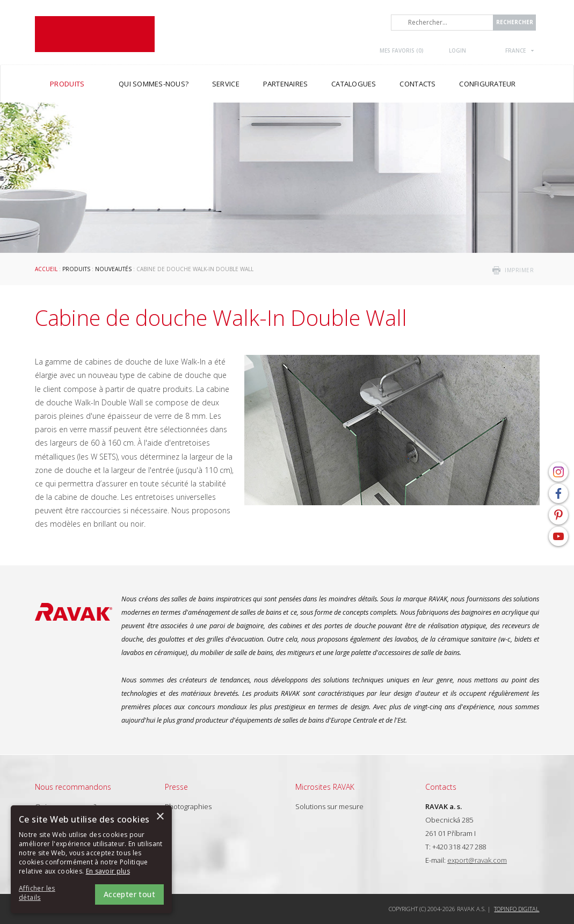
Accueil (46, 269)
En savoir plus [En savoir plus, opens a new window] (108, 871)
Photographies (188, 806)
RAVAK (95, 34)
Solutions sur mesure (329, 806)
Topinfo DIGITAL (517, 909)
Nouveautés (113, 269)
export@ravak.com (477, 860)
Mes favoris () (402, 50)
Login (457, 50)
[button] (48, 893)
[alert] (91, 859)
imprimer (519, 270)
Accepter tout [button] (129, 894)
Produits (76, 269)
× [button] (160, 817)
